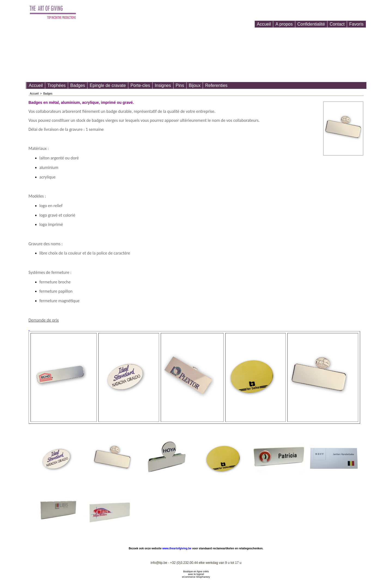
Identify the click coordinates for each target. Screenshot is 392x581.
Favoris (356, 24)
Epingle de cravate (108, 85)
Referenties (216, 85)
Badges (78, 85)
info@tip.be (159, 563)
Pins (180, 85)
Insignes (163, 85)
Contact (337, 24)
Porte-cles (140, 85)
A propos (284, 24)
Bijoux (195, 85)
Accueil (264, 24)
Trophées (57, 85)
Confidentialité (311, 24)
